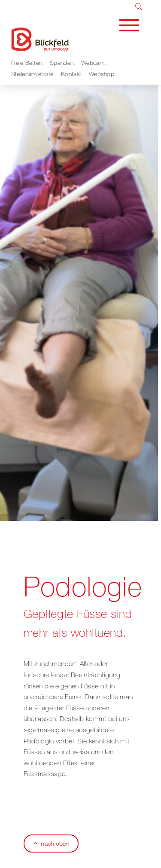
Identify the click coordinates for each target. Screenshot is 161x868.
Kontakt (71, 74)
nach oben (55, 843)
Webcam (93, 63)
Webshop (102, 74)
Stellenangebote (32, 74)
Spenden (62, 63)
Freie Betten (27, 63)
